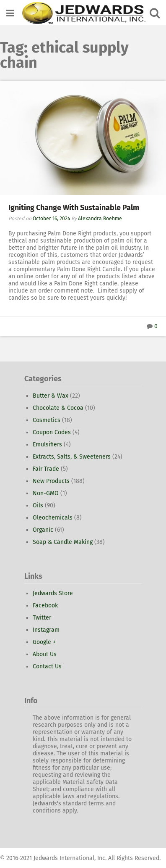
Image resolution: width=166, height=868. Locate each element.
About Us (45, 654)
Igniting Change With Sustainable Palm (74, 208)
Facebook (45, 605)
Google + (44, 642)
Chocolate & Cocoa (58, 408)
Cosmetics (47, 420)
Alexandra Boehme (100, 219)
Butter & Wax (51, 396)
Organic (43, 530)
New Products (51, 481)
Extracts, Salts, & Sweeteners (72, 457)
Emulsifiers (47, 445)
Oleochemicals (53, 518)
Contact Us (47, 666)
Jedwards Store (53, 593)
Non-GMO (46, 493)
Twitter (42, 618)
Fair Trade (46, 469)
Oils (38, 505)
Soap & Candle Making (63, 542)
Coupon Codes (52, 432)
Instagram (46, 630)
